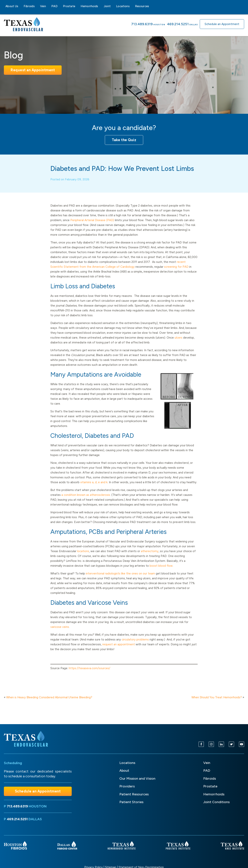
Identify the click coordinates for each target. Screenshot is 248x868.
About (124, 771)
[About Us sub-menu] (21, 6)
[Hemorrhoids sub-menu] (101, 6)
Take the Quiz (124, 140)
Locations (123, 6)
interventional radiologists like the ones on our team (120, 579)
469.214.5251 (178, 24)
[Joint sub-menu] (113, 6)
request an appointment (119, 650)
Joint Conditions (216, 802)
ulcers (178, 343)
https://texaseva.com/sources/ (90, 674)
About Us (12, 6)
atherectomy (150, 557)
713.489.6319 (142, 24)
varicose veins (60, 632)
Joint (107, 6)
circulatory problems (135, 645)
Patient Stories (131, 802)
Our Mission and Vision (137, 779)
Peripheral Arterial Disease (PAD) (92, 226)
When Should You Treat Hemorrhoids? (217, 697)
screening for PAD (176, 272)
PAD (54, 6)
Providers (127, 786)
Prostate (69, 6)
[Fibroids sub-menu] (37, 6)
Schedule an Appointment (222, 24)
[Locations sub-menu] (132, 6)
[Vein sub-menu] (48, 6)
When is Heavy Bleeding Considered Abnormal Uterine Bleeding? (49, 697)
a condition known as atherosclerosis (86, 500)
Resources (142, 6)
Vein (43, 6)
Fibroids (29, 6)
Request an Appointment (33, 70)
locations (83, 557)
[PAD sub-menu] (60, 6)
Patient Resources (134, 794)
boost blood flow (161, 571)
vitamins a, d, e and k (94, 488)
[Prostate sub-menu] (77, 6)
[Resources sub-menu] (152, 6)
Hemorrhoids (89, 6)
